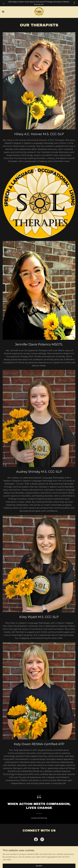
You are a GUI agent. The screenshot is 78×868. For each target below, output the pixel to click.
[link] (39, 12)
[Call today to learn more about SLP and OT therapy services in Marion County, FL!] (39, 3)
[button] (7, 12)
